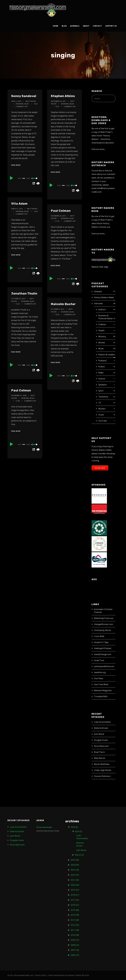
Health (101, 330)
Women (102, 409)
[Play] (11, 178)
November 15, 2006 (19, 395)
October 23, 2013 (18, 299)
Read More (16, 165)
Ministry (102, 336)
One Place (99, 678)
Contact (97, 26)
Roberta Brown (101, 728)
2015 (75, 910)
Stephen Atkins (63, 96)
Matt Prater (31, 101)
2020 (75, 885)
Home (56, 26)
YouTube (103, 421)
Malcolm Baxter (63, 304)
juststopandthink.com (104, 666)
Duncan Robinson (102, 776)
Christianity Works (103, 630)
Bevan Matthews (102, 764)
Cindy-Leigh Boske (103, 770)
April (79, 831)
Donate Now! (100, 468)
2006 (75, 955)
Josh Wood (99, 734)
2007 (75, 950)
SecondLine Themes (73, 975)
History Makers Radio (104, 297)
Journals (75, 26)
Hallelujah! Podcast (103, 648)
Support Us (111, 26)
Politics (102, 367)
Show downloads (44, 827)
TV (100, 403)
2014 (75, 915)
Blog (64, 26)
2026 (74, 827)
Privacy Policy (41, 975)
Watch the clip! (100, 267)
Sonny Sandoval (24, 96)
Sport (101, 391)
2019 (75, 890)
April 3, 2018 (16, 101)
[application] (25, 178)
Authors (102, 309)
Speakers (103, 385)
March (79, 855)
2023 (75, 870)
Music (101, 349)
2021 (75, 880)
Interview (98, 303)
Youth (101, 415)
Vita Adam (19, 204)
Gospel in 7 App (101, 642)
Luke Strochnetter (102, 722)
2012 (75, 925)
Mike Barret (100, 758)
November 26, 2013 (59, 216)
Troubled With (101, 696)
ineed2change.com (103, 654)
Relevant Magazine (103, 690)
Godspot (98, 291)
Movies (102, 343)
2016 (75, 905)
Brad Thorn (99, 752)
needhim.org (100, 672)
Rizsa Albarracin (101, 746)
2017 (75, 900)
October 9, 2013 (58, 309)
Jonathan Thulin (24, 294)
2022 (75, 875)
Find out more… (99, 149)
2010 (75, 935)
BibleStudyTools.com (104, 618)
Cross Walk (99, 636)
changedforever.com (103, 624)
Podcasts (102, 361)
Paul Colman (61, 211)
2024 (75, 865)
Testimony (103, 397)
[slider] (24, 178)
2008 (75, 945)
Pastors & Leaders (107, 355)
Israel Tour (99, 660)
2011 (75, 930)
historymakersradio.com (24, 975)
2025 (75, 860)
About (86, 26)
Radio (101, 373)
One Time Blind (101, 684)
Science (102, 379)
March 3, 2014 (17, 209)
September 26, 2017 (59, 101)
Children (102, 324)
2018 (75, 895)
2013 (75, 920)
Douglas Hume (101, 740)
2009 (75, 940)
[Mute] (32, 179)
